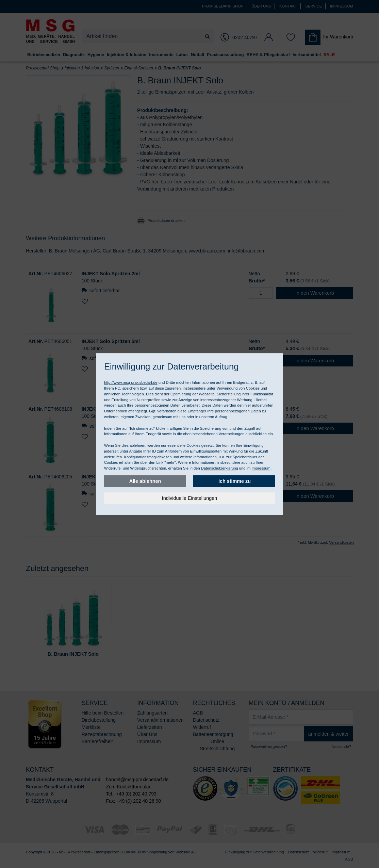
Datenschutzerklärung (220, 468)
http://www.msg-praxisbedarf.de (131, 382)
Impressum (261, 468)
